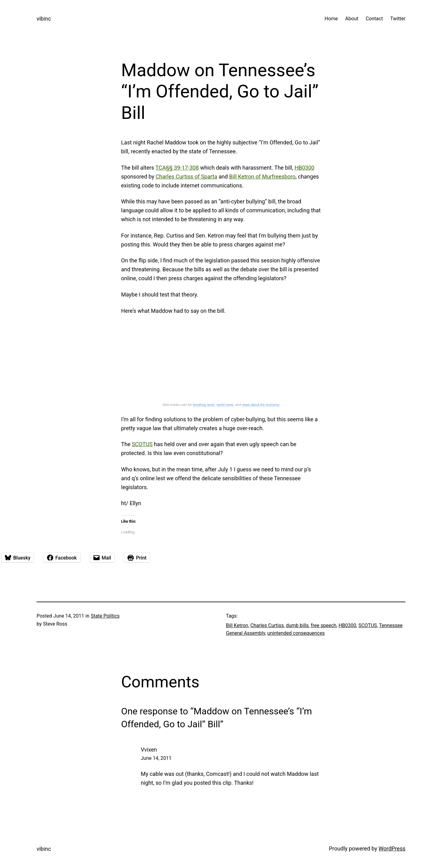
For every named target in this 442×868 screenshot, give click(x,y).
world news (225, 405)
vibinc (44, 19)
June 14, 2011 (156, 758)
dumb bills (297, 625)
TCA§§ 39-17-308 (177, 168)
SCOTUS (142, 444)
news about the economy (261, 405)
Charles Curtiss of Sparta (186, 177)
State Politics (105, 616)
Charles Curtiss (267, 625)
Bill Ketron (237, 625)
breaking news (204, 405)
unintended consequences (296, 633)
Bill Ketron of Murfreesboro (262, 177)
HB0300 (304, 168)
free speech (324, 625)
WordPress (392, 848)
